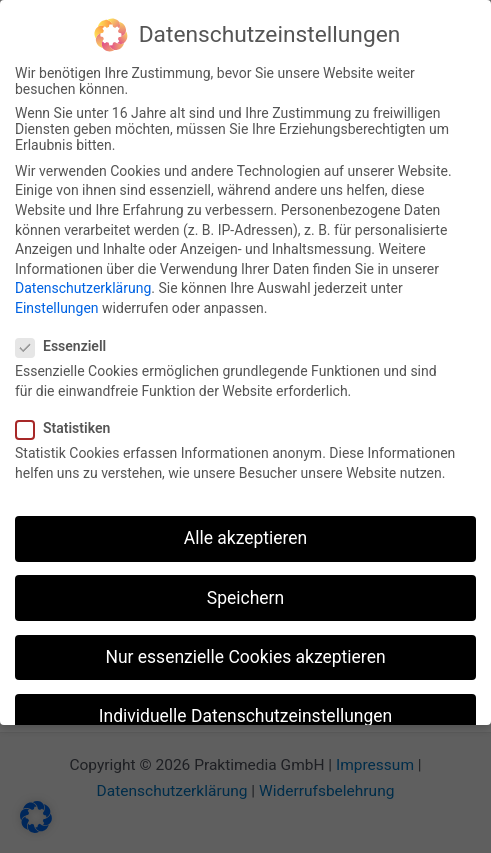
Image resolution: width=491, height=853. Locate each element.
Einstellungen (57, 305)
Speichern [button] (245, 595)
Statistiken (69, 425)
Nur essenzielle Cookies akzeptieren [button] (245, 654)
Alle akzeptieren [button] (246, 536)
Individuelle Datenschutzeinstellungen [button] (245, 713)
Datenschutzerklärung (83, 286)
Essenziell (67, 343)
